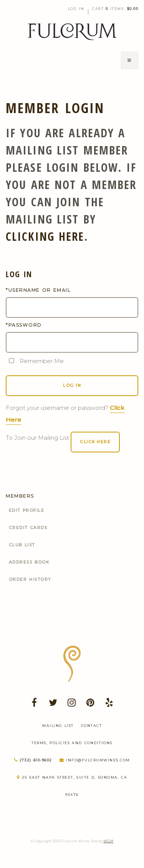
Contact (92, 726)
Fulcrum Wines (72, 32)
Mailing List (58, 726)
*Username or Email (38, 290)
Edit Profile (27, 510)
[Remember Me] (12, 361)
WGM (108, 841)
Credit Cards (28, 528)
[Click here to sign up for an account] (95, 442)
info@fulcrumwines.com (95, 760)
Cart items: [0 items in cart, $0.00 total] (115, 9)
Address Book (29, 562)
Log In (76, 9)
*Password (24, 325)
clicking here (45, 236)
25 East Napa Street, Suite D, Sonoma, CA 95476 (72, 786)
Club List (22, 545)
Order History (30, 579)
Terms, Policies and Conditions (72, 743)
